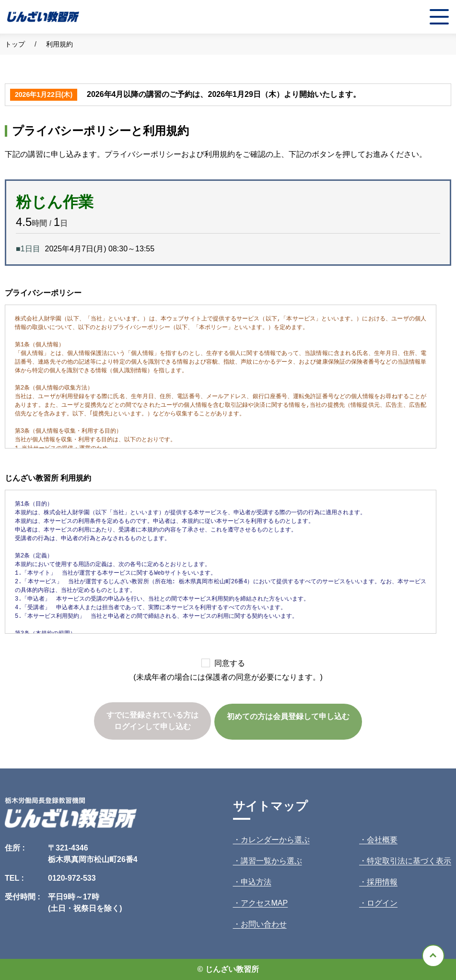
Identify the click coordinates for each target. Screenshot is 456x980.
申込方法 (256, 882)
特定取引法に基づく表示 (409, 861)
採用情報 (382, 882)
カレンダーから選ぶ (275, 840)
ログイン (382, 903)
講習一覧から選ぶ (271, 861)
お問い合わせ (264, 924)
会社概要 (382, 840)
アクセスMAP (264, 903)
